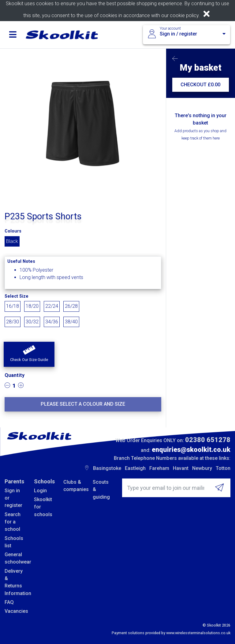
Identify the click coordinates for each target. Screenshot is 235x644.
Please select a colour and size (83, 404)
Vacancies (15, 611)
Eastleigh (135, 468)
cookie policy (184, 15)
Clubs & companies (73, 486)
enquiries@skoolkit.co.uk (191, 450)
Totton (223, 468)
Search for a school (13, 522)
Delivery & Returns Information (15, 582)
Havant (181, 468)
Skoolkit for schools (43, 507)
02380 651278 (208, 440)
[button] (29, 354)
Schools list (14, 542)
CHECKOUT (200, 85)
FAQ (9, 602)
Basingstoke (107, 468)
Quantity (15, 375)
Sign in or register (13, 498)
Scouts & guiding (101, 490)
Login (40, 491)
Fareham (159, 468)
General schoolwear (15, 558)
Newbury (202, 468)
